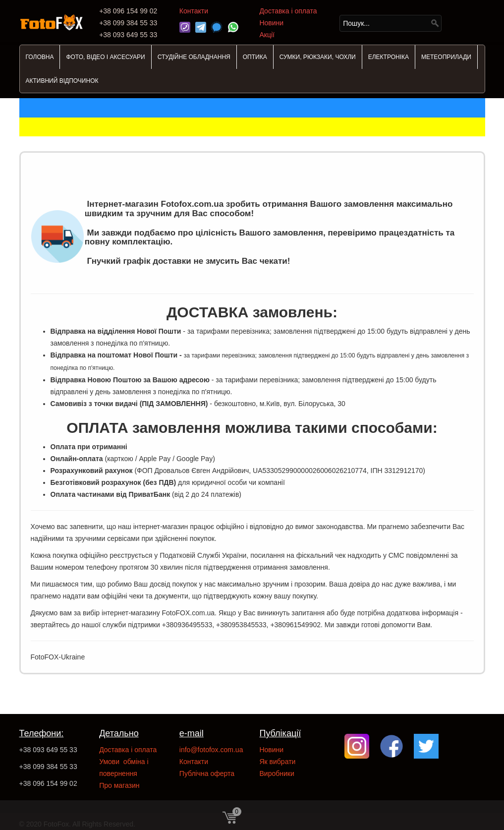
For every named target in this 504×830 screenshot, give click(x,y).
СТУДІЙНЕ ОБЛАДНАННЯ (194, 57)
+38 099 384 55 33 (48, 767)
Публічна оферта (207, 773)
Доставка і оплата (288, 11)
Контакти (194, 11)
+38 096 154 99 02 (48, 783)
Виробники (277, 773)
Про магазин (119, 785)
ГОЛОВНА (40, 57)
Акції (267, 35)
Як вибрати (277, 762)
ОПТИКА (255, 57)
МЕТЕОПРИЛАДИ (446, 57)
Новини (271, 23)
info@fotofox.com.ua (211, 750)
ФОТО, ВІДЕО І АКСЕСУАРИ (105, 57)
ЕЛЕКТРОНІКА (389, 57)
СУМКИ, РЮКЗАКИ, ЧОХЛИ (318, 57)
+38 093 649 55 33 (48, 750)
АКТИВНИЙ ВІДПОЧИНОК (62, 81)
